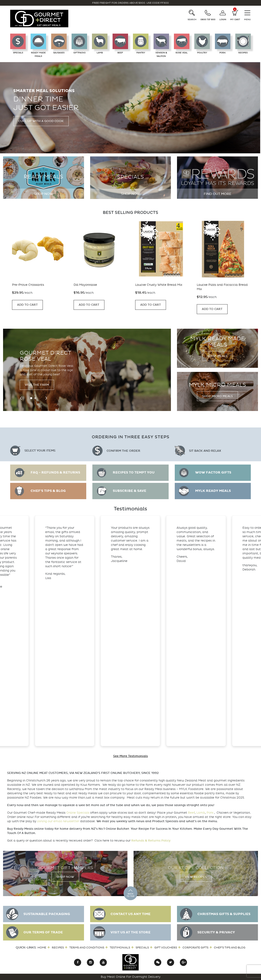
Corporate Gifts (195, 948)
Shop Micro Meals (217, 396)
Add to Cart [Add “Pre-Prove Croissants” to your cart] (27, 305)
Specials (142, 948)
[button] (31, 398)
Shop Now (43, 194)
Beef (191, 813)
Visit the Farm (37, 385)
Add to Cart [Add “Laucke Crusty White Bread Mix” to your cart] (151, 305)
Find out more (218, 194)
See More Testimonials (130, 756)
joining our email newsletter (58, 821)
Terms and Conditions (87, 948)
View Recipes (196, 877)
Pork (210, 813)
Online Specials (78, 813)
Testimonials (120, 948)
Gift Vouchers (166, 948)
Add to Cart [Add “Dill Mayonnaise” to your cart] (89, 305)
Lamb (201, 813)
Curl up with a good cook (41, 121)
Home (42, 948)
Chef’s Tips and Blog (230, 948)
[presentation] (21, 398)
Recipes (58, 948)
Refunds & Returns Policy (151, 841)
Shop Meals (217, 356)
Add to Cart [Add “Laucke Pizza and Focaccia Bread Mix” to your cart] (212, 309)
